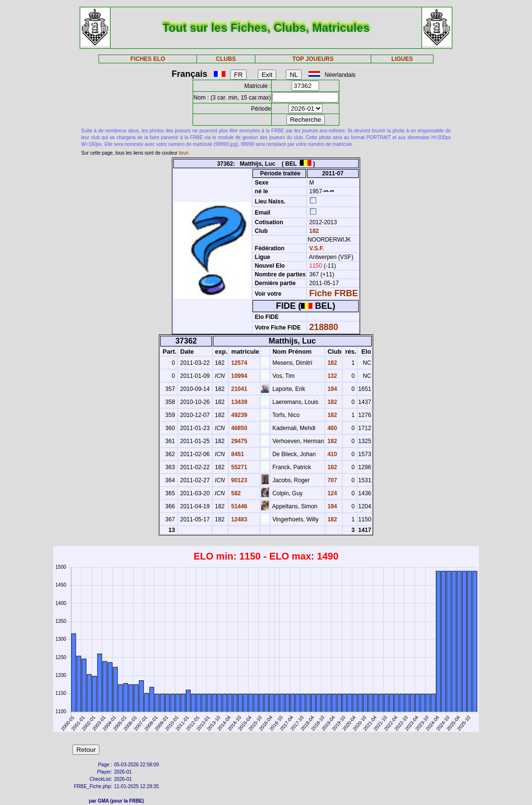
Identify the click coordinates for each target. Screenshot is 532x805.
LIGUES (402, 59)
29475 (238, 441)
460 (331, 428)
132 (331, 376)
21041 (238, 389)
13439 (238, 402)
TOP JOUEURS (313, 59)
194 (331, 389)
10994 (238, 376)
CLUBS (226, 59)
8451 (237, 454)
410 (331, 454)
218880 (324, 327)
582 (235, 493)
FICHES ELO (148, 59)
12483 (238, 519)
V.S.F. (317, 248)
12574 (238, 363)
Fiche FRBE (334, 293)
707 (331, 480)
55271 (238, 467)
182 (313, 231)
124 (331, 493)
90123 (238, 480)
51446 (238, 506)
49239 (238, 415)
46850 (238, 428)
